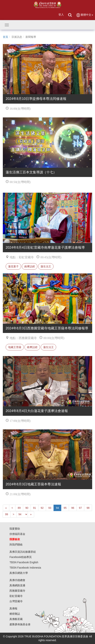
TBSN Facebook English (24, 562)
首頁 (5, 37)
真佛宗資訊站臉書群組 (23, 552)
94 (57, 508)
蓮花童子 (13, 266)
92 (42, 508)
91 (34, 508)
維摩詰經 (30, 266)
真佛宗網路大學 (19, 573)
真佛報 (13, 608)
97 (80, 508)
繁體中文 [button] (85, 15)
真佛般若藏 (16, 619)
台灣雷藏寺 (16, 601)
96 (73, 508)
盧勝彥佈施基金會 (20, 624)
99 (7, 514)
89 (19, 508)
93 (50, 508)
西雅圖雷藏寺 (17, 591)
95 (65, 508)
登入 (61, 15)
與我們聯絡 (16, 545)
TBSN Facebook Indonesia (25, 568)
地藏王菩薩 (15, 347)
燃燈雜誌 (15, 614)
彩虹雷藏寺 (16, 596)
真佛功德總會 (17, 580)
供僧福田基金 (17, 534)
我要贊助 (15, 529)
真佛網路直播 (17, 585)
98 (88, 508)
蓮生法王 (46, 266)
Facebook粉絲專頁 (20, 557)
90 (27, 508)
